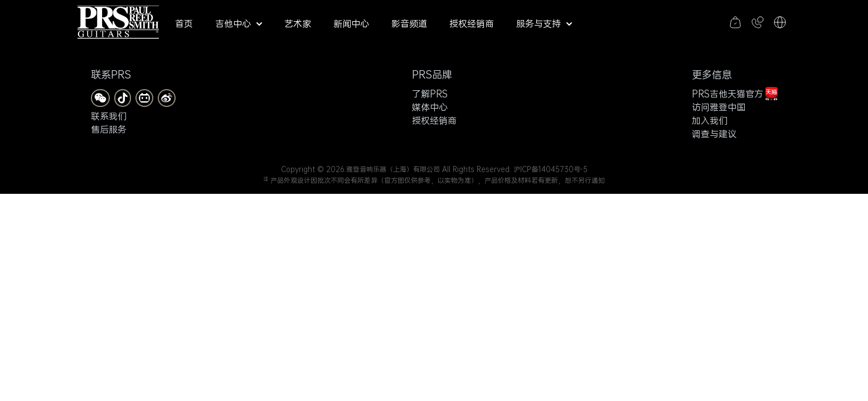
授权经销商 (472, 23)
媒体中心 (430, 107)
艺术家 (298, 23)
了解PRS (430, 94)
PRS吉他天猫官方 (735, 94)
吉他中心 (239, 23)
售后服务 (109, 129)
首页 (184, 23)
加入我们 (710, 120)
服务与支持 (544, 23)
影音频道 (409, 23)
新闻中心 (351, 23)
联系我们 (109, 116)
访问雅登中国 (719, 107)
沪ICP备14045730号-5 (551, 169)
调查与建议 (714, 134)
